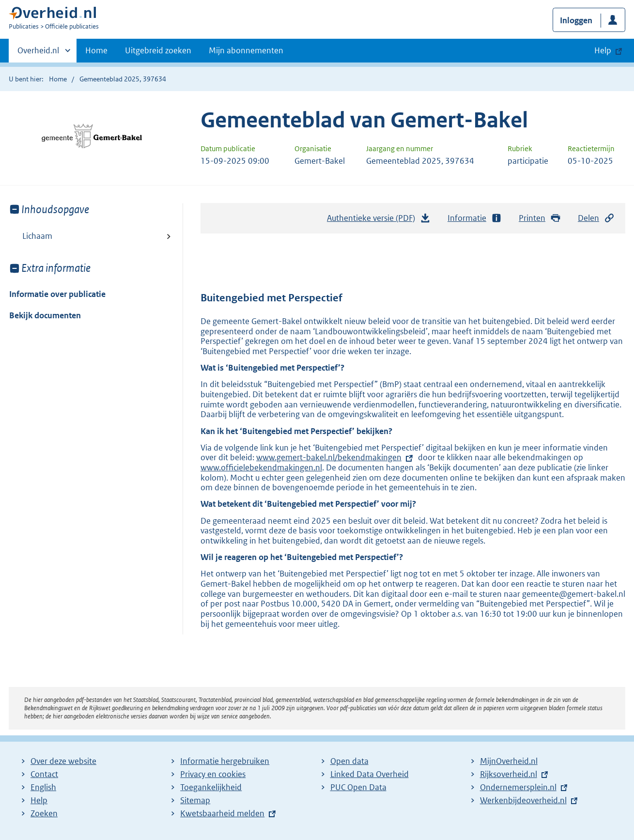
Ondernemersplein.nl (518, 787)
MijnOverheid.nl (509, 761)
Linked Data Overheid (370, 774)
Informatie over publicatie (57, 294)
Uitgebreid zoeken (158, 50)
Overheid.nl (38, 53)
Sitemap (195, 800)
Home (96, 50)
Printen (540, 218)
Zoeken (44, 813)
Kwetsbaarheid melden (222, 813)
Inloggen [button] (576, 20)
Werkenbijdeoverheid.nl (523, 800)
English (43, 787)
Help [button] (603, 50)
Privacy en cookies (213, 774)
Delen (596, 218)
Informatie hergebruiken (225, 761)
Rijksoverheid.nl (509, 774)
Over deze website (63, 761)
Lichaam (37, 236)
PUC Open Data (358, 787)
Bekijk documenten (45, 315)
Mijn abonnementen (246, 50)
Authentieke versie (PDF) (379, 220)
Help (39, 800)
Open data (349, 761)
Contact (44, 774)
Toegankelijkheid (211, 787)
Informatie (475, 218)
